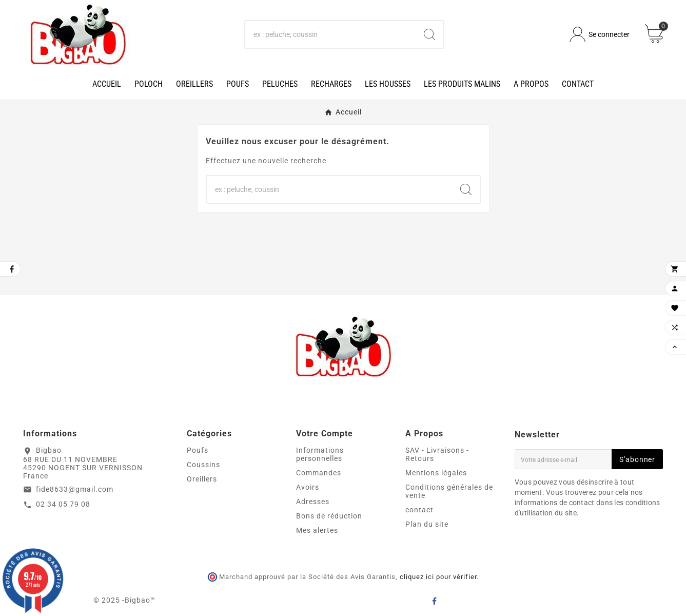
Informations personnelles (320, 454)
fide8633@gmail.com (75, 489)
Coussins (203, 465)
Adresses (313, 502)
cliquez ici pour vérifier (438, 577)
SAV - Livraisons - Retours (437, 454)
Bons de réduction (329, 516)
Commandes (319, 473)
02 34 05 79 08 (63, 504)
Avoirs (308, 487)
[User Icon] (600, 35)
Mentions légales (436, 473)
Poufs (198, 450)
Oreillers (202, 479)
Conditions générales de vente (449, 491)
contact (419, 510)
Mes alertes (317, 530)
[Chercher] (331, 34)
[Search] (429, 34)
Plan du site (427, 524)
